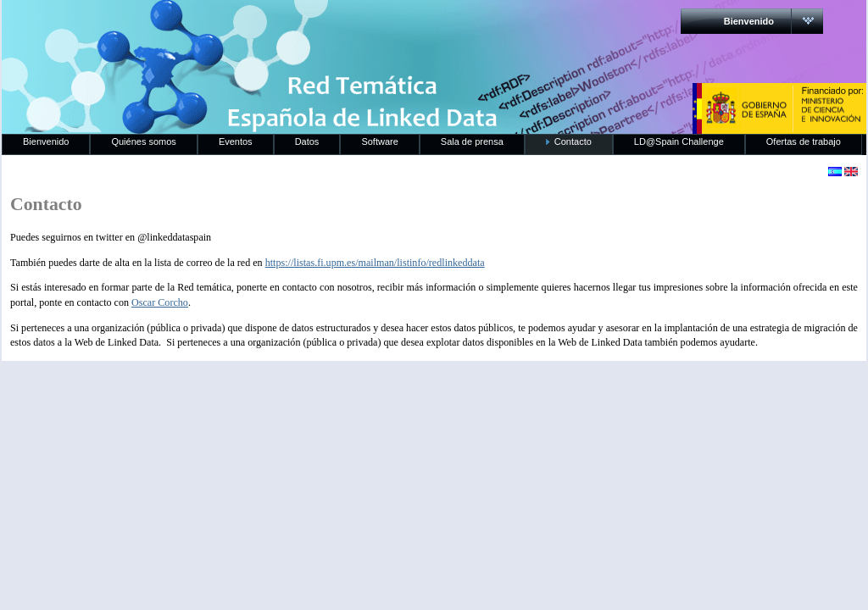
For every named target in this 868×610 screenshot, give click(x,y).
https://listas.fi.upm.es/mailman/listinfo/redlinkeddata (375, 263)
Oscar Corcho (160, 302)
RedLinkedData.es (179, 25)
